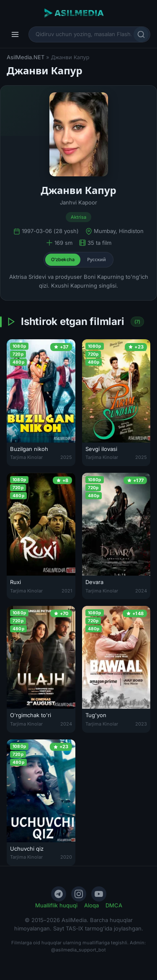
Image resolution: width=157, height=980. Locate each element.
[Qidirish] (141, 34)
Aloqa (91, 905)
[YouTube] (99, 894)
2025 (66, 457)
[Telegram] (59, 894)
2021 (67, 591)
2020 (66, 857)
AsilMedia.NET (26, 57)
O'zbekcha (63, 259)
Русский (97, 259)
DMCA (114, 905)
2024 (141, 591)
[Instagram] (79, 894)
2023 (141, 724)
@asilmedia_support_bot (78, 950)
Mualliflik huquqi (56, 905)
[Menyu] (15, 34)
